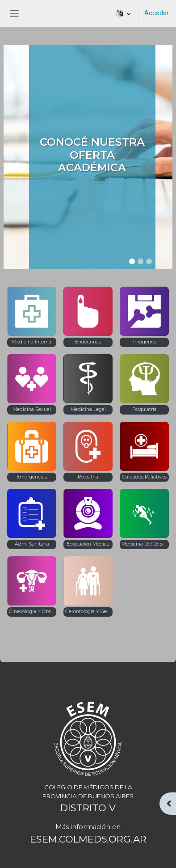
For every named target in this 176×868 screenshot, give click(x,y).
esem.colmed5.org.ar (88, 839)
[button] (124, 13)
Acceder (157, 13)
